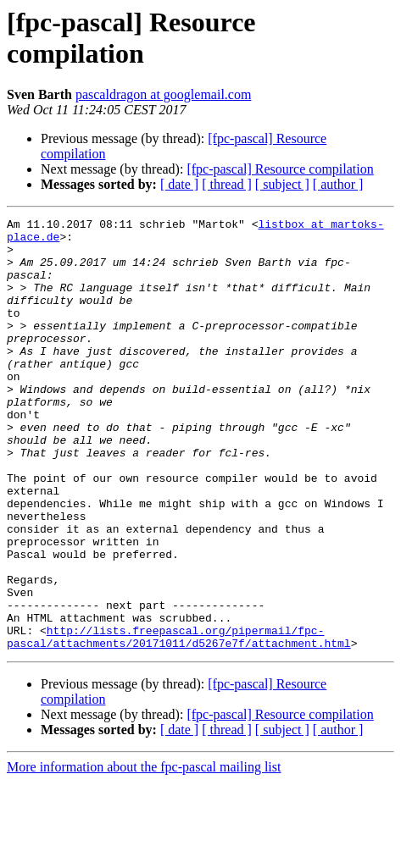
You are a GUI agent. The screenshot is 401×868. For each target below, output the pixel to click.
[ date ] (179, 184)
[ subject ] (282, 184)
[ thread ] (227, 184)
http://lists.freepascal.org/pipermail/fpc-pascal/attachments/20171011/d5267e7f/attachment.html (179, 721)
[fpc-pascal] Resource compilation (280, 169)
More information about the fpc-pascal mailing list (144, 853)
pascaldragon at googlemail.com (163, 94)
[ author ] (338, 184)
